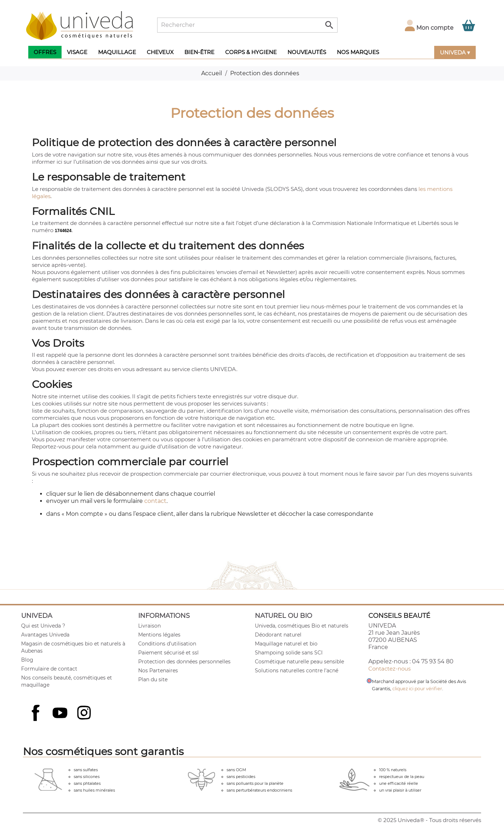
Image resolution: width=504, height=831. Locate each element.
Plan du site (153, 679)
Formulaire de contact (49, 669)
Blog (27, 660)
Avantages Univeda (45, 635)
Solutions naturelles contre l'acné (297, 671)
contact (155, 501)
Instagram (85, 714)
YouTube (61, 714)
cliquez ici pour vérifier (417, 689)
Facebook (37, 721)
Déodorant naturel (278, 635)
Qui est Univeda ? (43, 626)
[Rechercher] (247, 25)
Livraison (149, 626)
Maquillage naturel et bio (286, 644)
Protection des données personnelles (184, 662)
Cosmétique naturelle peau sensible (299, 662)
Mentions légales (159, 635)
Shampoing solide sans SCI (289, 653)
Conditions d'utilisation (167, 644)
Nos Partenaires (158, 671)
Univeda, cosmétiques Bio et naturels (302, 626)
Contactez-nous (389, 669)
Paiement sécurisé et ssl (168, 653)
